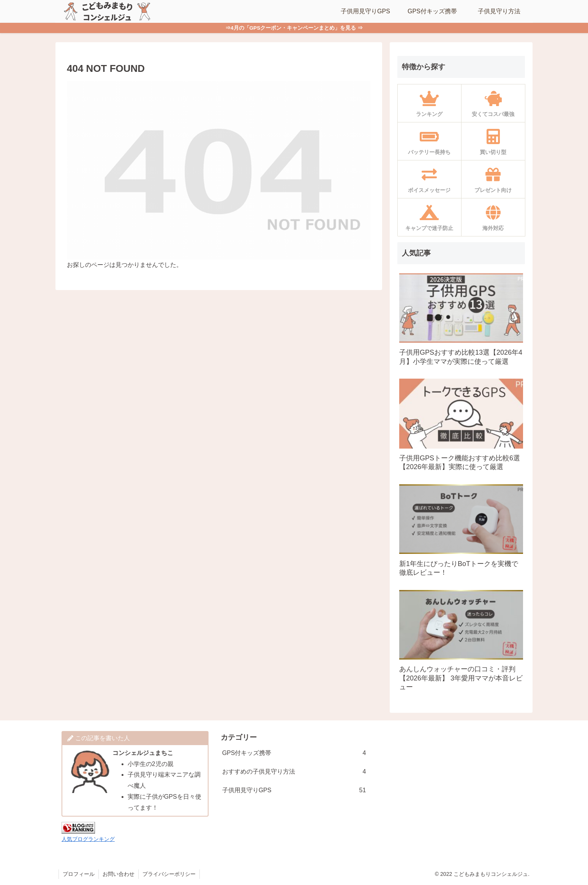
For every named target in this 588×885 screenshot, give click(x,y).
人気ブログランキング (88, 839)
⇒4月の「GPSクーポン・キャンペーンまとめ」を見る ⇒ (294, 28)
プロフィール (79, 874)
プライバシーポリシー (169, 874)
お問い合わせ (119, 874)
